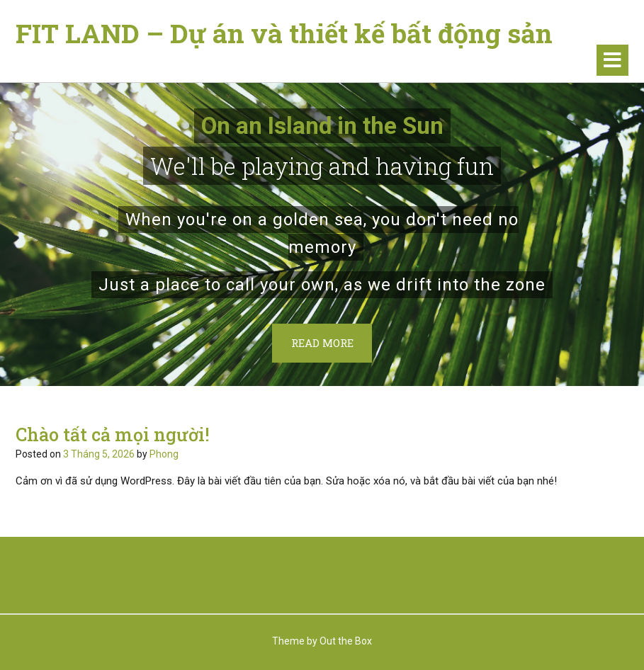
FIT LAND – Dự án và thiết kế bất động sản (284, 33)
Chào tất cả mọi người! (112, 435)
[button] (612, 60)
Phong (164, 454)
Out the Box (346, 641)
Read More (322, 343)
